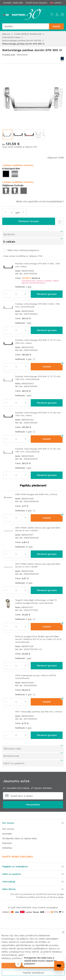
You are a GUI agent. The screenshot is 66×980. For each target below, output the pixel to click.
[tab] (33, 234)
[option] (6, 191)
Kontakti (7, 834)
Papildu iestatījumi (33, 973)
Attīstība (7, 848)
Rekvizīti (7, 843)
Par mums (8, 829)
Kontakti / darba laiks (13, 3)
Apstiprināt (33, 966)
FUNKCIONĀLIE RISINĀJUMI (28, 34)
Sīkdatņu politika (37, 958)
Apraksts (9, 234)
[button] (18, 135)
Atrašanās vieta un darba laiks (19, 838)
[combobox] (26, 26)
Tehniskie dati (12, 749)
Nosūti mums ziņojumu (37, 3)
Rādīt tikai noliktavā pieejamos (23, 250)
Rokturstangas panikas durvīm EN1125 (22, 40)
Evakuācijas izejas (12, 37)
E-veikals (9, 242)
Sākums (7, 34)
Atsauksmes (11, 756)
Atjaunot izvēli (56, 158)
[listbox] (33, 191)
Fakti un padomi (14, 763)
